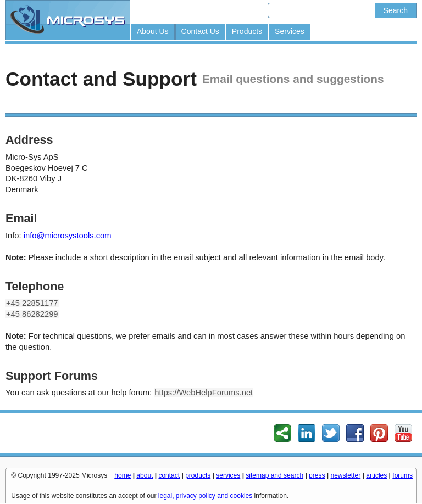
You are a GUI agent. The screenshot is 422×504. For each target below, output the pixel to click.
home (123, 475)
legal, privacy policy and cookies (205, 496)
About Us (153, 31)
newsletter (346, 475)
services (228, 475)
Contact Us (200, 31)
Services (290, 31)
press (317, 475)
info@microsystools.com (68, 236)
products (198, 475)
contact (169, 475)
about (145, 475)
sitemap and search (274, 475)
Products (247, 31)
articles (376, 475)
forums (402, 475)
